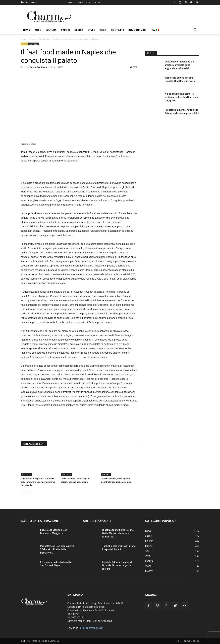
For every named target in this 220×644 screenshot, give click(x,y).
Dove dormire (137, 30)
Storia (79, 30)
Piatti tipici (44, 39)
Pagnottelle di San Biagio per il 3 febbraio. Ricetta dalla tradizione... (57, 549)
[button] (195, 30)
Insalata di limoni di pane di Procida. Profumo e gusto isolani (117, 565)
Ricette (80, 2)
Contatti (97, 2)
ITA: (155, 30)
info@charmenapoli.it (91, 628)
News (71, 2)
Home (24, 39)
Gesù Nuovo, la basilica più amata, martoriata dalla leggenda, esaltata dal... (179, 65)
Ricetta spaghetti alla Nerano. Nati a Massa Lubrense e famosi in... (118, 533)
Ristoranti (106, 474)
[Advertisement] (79, 172)
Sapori (65, 30)
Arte (38, 30)
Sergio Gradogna (38, 67)
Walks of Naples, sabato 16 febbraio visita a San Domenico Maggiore (182, 97)
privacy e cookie (192, 641)
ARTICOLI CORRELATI (34, 444)
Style (88, 2)
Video (103, 30)
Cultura (51, 30)
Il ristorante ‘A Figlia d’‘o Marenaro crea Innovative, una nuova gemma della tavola (38, 482)
